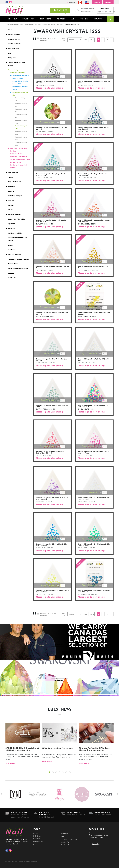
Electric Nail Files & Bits (16, 219)
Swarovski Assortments (21, 84)
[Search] (110, 19)
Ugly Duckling (13, 172)
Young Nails (12, 58)
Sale (63, 836)
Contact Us (65, 845)
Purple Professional (15, 182)
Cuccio (10, 210)
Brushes (11, 245)
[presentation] (2, 794)
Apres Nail (11, 186)
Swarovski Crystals (18, 25)
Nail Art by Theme (14, 44)
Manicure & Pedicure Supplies (18, 259)
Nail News (37, 836)
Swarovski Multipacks (20, 81)
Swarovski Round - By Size (53, 25)
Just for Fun (12, 278)
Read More (10, 764)
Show (85, 40)
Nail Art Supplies (14, 34)
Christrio (11, 191)
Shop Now (12, 19)
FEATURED (61, 19)
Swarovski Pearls (16, 154)
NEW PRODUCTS (28, 19)
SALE (72, 19)
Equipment (12, 224)
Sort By (64, 40)
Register (97, 2)
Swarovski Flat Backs (34, 25)
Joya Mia (11, 200)
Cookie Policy (66, 842)
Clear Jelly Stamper (15, 196)
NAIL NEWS (84, 19)
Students (11, 273)
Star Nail (11, 205)
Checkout (72, 2)
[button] (49, 773)
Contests (64, 834)
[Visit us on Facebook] (7, 850)
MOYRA (11, 177)
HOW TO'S (98, 19)
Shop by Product (14, 48)
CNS (9, 53)
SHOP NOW (59, 644)
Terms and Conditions (69, 839)
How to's (37, 839)
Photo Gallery (38, 842)
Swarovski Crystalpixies (19, 157)
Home (7, 25)
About (36, 833)
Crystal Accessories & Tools (20, 159)
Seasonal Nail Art (14, 39)
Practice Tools (13, 264)
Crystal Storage (16, 162)
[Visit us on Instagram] (11, 850)
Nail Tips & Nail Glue (15, 233)
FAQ (35, 844)
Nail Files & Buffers (15, 214)
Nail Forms (12, 228)
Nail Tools (11, 250)
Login (108, 2)
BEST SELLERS (46, 19)
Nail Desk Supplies (14, 255)
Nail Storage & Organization (18, 268)
